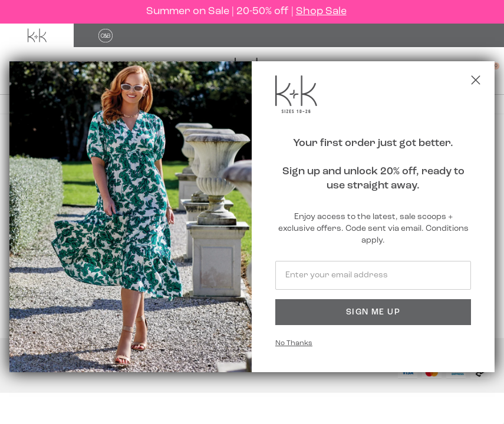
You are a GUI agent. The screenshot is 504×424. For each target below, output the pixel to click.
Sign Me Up (373, 312)
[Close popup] (476, 80)
